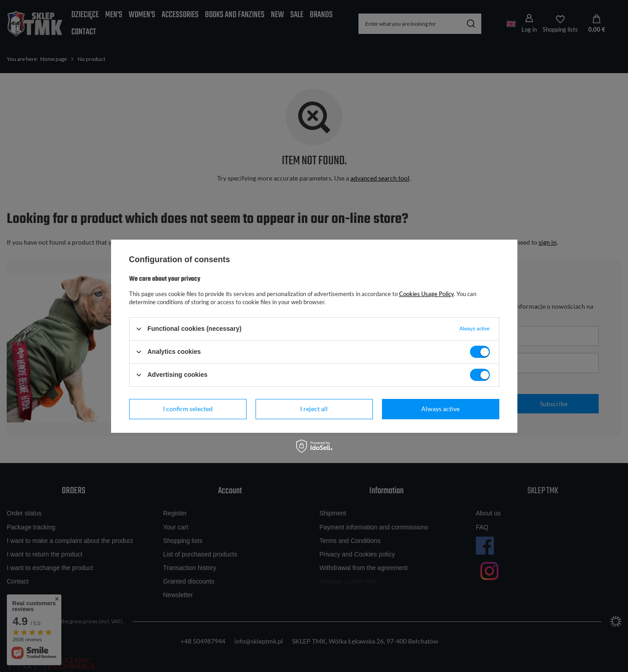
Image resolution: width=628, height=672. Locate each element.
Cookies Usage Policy (426, 293)
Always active (440, 409)
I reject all (314, 409)
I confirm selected (188, 409)
